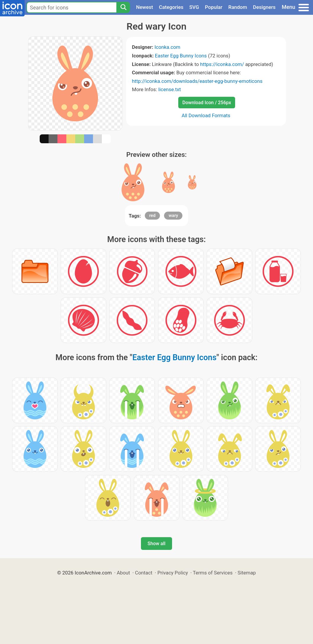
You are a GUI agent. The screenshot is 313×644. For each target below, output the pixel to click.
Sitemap (247, 573)
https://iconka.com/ (222, 64)
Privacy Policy (172, 573)
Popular (214, 7)
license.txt (169, 89)
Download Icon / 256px (207, 103)
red (153, 215)
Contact (144, 573)
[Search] (123, 7)
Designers (264, 7)
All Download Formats (206, 115)
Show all (156, 544)
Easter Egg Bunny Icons (181, 56)
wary (173, 215)
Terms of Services (213, 573)
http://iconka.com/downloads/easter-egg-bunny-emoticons (197, 81)
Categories (171, 7)
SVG (194, 7)
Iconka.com (167, 47)
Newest (144, 7)
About (123, 573)
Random (238, 7)
